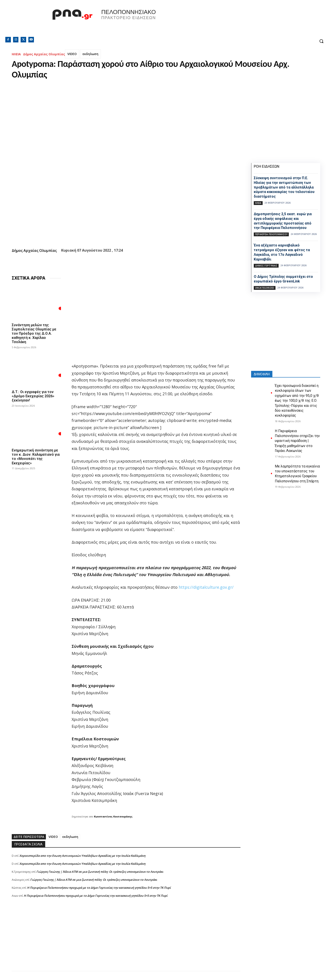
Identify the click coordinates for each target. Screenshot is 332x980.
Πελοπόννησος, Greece (228, 21)
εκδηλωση (90, 54)
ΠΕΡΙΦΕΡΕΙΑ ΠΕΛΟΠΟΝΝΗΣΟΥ (271, 234)
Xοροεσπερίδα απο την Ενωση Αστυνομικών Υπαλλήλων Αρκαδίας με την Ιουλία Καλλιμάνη (82, 856)
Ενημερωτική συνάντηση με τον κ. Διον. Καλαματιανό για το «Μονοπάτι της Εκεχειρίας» (36, 457)
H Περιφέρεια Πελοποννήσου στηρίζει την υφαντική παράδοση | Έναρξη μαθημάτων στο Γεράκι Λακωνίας (297, 441)
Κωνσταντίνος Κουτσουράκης (113, 816)
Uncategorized (265, 288)
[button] (321, 41)
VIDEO (72, 54)
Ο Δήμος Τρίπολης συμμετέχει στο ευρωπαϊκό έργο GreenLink (283, 279)
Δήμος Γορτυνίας (266, 266)
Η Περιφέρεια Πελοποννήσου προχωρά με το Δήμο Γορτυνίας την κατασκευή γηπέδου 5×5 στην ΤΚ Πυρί (99, 888)
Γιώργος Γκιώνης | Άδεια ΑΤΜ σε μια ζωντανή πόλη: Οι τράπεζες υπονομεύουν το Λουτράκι (100, 872)
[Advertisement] (126, 940)
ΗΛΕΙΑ (16, 54)
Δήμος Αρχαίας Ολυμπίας (44, 54)
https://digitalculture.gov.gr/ (206, 587)
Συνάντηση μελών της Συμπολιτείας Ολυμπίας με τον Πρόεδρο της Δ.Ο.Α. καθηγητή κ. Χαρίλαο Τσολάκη (34, 334)
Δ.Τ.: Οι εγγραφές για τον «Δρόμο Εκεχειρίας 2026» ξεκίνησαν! (33, 396)
